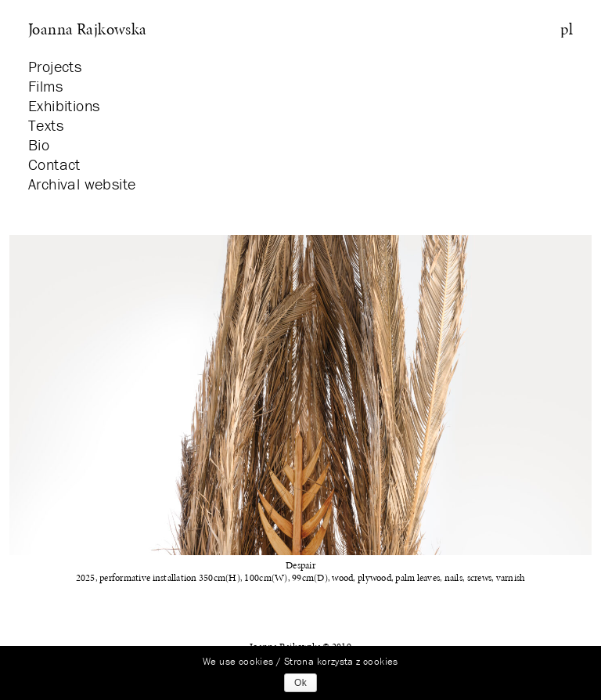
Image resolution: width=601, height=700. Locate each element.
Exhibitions (64, 105)
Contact (54, 164)
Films (45, 86)
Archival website (82, 184)
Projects (55, 66)
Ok (300, 683)
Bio (39, 144)
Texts (46, 125)
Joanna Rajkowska (88, 29)
